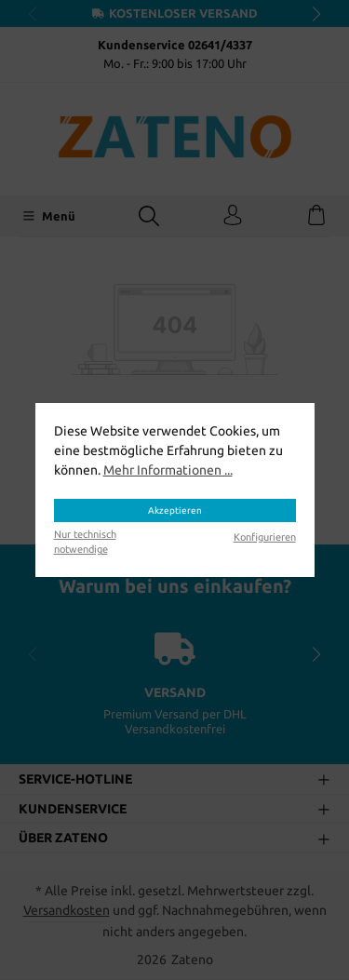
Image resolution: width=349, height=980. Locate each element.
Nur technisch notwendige (85, 542)
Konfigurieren (265, 537)
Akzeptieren (175, 510)
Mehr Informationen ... (168, 470)
